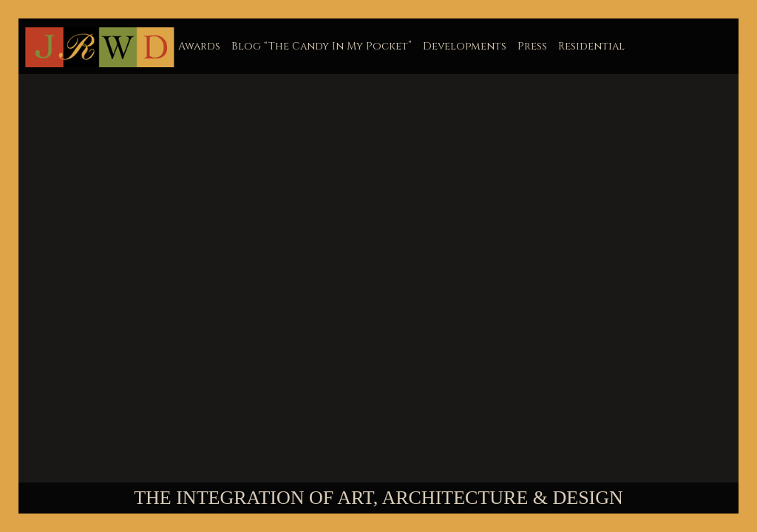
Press (532, 46)
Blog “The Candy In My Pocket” (322, 46)
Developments (465, 46)
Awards (199, 46)
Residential (591, 46)
